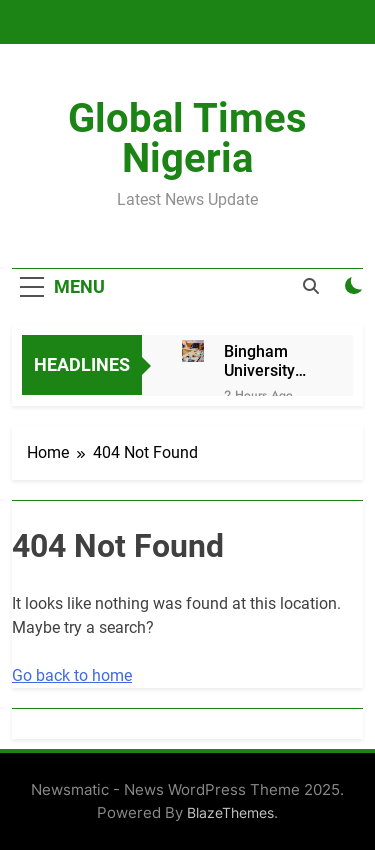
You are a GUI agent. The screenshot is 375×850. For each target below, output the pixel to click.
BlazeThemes (230, 812)
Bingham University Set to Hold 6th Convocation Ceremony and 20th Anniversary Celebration (268, 361)
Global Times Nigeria (187, 138)
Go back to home (72, 675)
